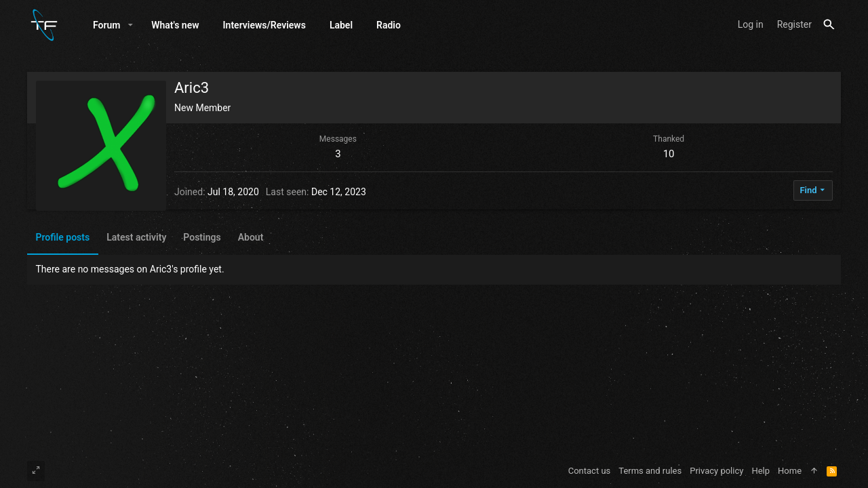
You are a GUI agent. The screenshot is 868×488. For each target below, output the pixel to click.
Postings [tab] (202, 237)
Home (790, 471)
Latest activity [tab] (136, 237)
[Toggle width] (36, 471)
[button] (131, 25)
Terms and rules (650, 471)
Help (761, 471)
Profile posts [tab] (63, 237)
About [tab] (251, 237)
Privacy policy (716, 471)
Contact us (590, 471)
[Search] (829, 25)
